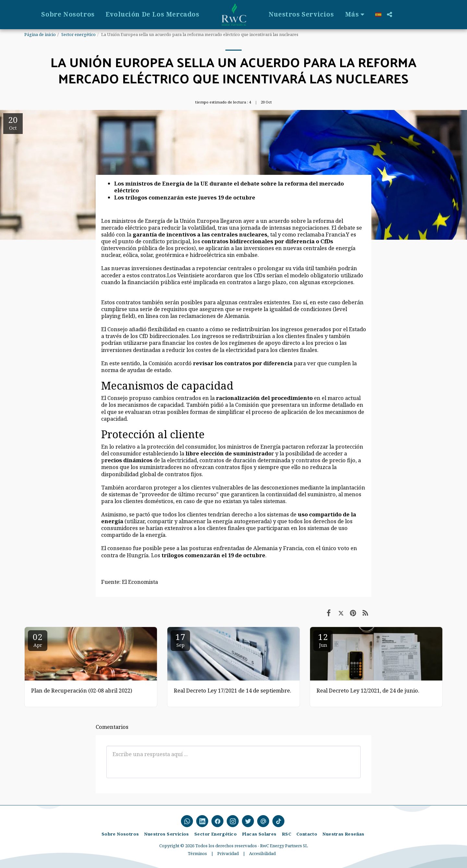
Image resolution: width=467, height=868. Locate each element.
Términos (197, 853)
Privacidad (228, 853)
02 (38, 639)
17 (180, 639)
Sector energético (78, 34)
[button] (458, 14)
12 (323, 639)
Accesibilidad (262, 853)
